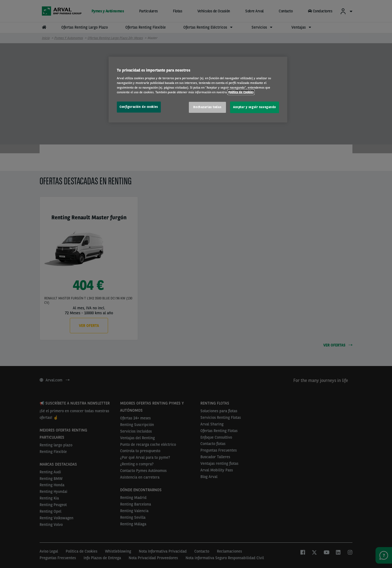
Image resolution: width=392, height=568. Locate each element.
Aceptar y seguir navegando (255, 107)
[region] (198, 90)
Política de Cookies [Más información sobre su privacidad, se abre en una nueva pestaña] (241, 92)
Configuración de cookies (139, 107)
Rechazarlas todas (207, 107)
